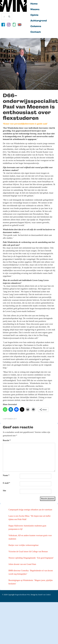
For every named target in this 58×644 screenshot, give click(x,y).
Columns (36, 26)
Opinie (34, 15)
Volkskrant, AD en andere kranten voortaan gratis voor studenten (30, 537)
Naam (6, 475)
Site (4, 491)
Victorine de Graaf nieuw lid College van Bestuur (28, 552)
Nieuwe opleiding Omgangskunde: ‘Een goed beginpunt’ (31, 558)
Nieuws (35, 9)
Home (34, 4)
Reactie (7, 440)
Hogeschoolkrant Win (22, 595)
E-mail (6, 483)
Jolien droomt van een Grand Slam (22, 564)
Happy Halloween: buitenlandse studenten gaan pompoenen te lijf (27, 527)
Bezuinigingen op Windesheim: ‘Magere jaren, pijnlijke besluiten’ (31, 582)
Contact (36, 32)
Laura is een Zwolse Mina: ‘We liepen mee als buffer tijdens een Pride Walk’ (30, 518)
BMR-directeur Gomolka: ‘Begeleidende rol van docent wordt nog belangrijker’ (31, 572)
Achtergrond (39, 21)
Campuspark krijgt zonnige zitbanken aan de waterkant (30, 510)
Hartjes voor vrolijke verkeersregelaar (24, 545)
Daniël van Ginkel (44, 595)
